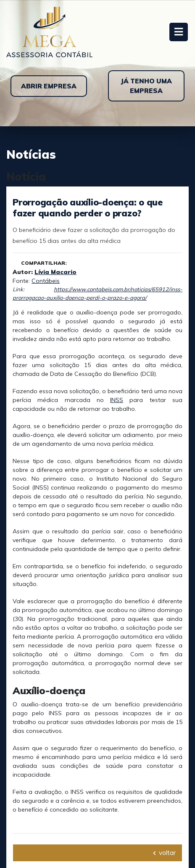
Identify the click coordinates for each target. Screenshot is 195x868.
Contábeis (46, 281)
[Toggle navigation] (179, 32)
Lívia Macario (55, 272)
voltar (164, 853)
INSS (117, 400)
